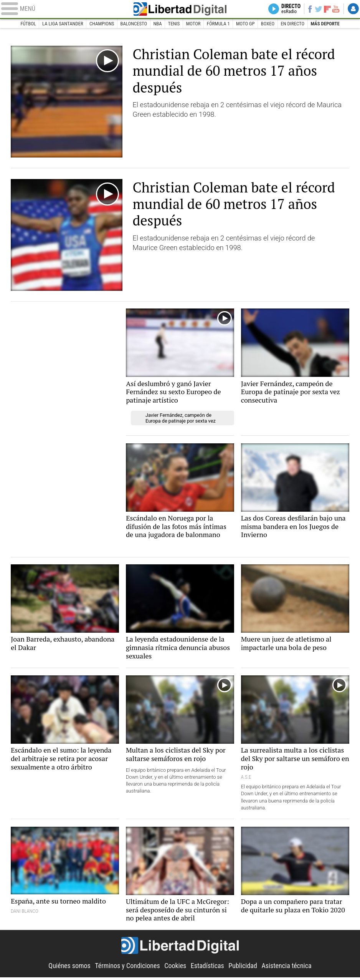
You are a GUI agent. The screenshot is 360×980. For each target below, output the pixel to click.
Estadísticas (208, 968)
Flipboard (325, 9)
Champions (101, 24)
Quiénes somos (68, 968)
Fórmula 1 (219, 24)
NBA (157, 24)
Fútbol (26, 24)
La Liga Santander (61, 24)
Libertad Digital (180, 9)
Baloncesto (133, 24)
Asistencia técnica (288, 968)
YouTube (334, 9)
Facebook (306, 9)
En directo (295, 24)
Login (353, 9)
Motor (194, 24)
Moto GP (246, 24)
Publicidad (244, 968)
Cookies (175, 968)
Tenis (174, 24)
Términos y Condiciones (127, 968)
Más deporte (328, 24)
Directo (285, 9)
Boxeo (269, 24)
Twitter (316, 9)
